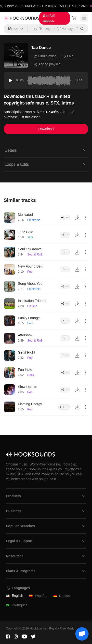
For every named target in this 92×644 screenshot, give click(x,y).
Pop (30, 272)
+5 (65, 304)
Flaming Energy (30, 404)
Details (46, 150)
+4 (65, 218)
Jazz (30, 237)
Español (38, 596)
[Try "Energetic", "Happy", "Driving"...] (53, 29)
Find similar (45, 56)
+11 (64, 407)
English (14, 596)
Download (46, 129)
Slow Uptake (28, 387)
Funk (31, 323)
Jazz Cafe (26, 232)
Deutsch (62, 596)
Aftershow (26, 335)
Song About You (30, 284)
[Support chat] (82, 634)
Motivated (25, 215)
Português (17, 605)
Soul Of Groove (30, 249)
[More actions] (85, 218)
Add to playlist (46, 64)
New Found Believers (33, 266)
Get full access (49, 18)
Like (68, 56)
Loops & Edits (46, 164)
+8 (65, 235)
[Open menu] (84, 18)
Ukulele (32, 306)
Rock (31, 375)
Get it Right (26, 352)
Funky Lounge (29, 318)
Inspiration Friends (32, 301)
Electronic (34, 220)
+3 (65, 252)
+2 (65, 373)
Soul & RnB (35, 255)
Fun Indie (25, 370)
